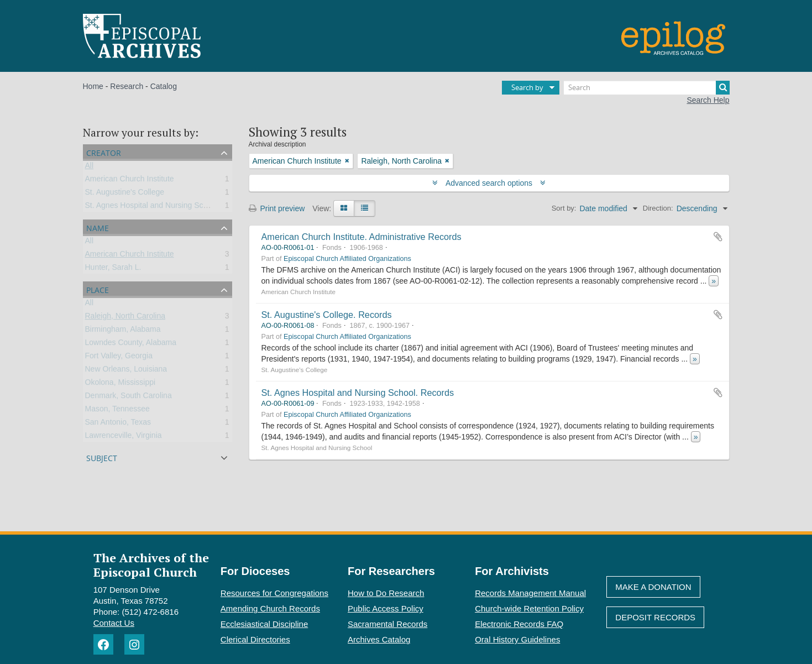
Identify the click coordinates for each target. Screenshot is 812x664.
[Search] (647, 88)
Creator (104, 152)
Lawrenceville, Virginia (124, 437)
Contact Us (114, 623)
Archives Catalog (379, 639)
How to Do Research (386, 593)
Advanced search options (489, 183)
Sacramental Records (387, 624)
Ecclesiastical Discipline (264, 624)
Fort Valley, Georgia (119, 358)
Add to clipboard (718, 237)
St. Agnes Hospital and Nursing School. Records (358, 393)
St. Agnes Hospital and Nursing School (151, 207)
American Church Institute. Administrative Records (362, 237)
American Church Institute (130, 181)
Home (93, 86)
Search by (527, 87)
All (90, 168)
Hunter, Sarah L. (113, 269)
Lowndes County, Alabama (131, 344)
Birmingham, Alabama (123, 331)
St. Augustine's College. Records (327, 315)
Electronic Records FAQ (519, 624)
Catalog (164, 86)
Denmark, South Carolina (129, 398)
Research (127, 86)
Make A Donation (653, 587)
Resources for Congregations (274, 593)
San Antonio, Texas (118, 424)
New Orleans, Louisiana (126, 371)
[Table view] (365, 208)
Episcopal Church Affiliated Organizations (347, 259)
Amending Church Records (270, 608)
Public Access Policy (386, 608)
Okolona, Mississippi (121, 384)
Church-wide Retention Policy (529, 608)
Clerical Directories (255, 639)
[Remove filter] (347, 161)
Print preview (277, 208)
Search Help (708, 100)
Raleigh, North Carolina (125, 318)
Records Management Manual (530, 593)
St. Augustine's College (125, 194)
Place (98, 289)
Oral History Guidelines (517, 639)
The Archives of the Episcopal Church (151, 564)
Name (98, 227)
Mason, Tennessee (117, 411)
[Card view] (344, 208)
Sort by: (564, 208)
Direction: (658, 208)
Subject (102, 457)
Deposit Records (655, 617)
